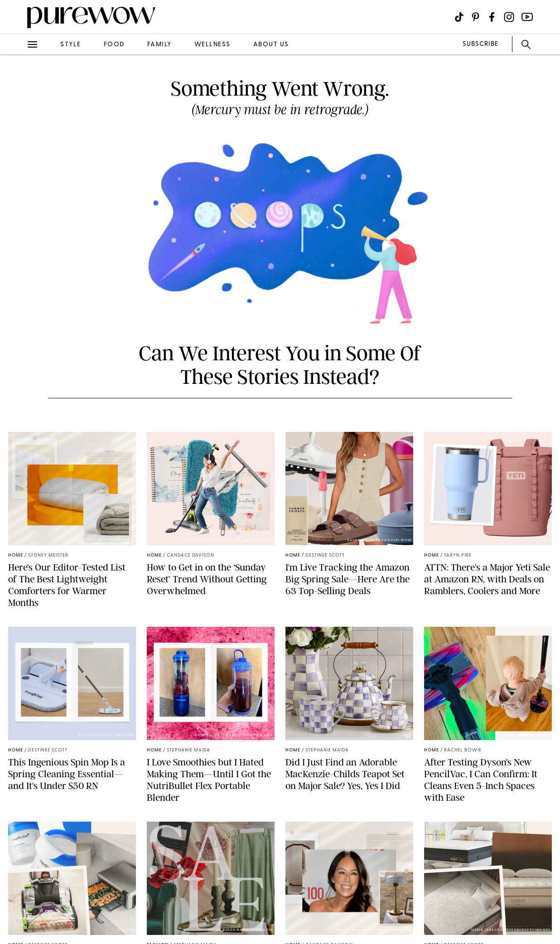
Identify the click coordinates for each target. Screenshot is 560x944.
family (159, 45)
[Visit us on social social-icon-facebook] (492, 17)
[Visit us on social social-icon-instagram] (509, 17)
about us (271, 45)
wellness (212, 45)
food (114, 45)
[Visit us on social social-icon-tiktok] (459, 17)
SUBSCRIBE (480, 44)
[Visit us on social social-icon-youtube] (527, 17)
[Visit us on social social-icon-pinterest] (476, 17)
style (71, 45)
